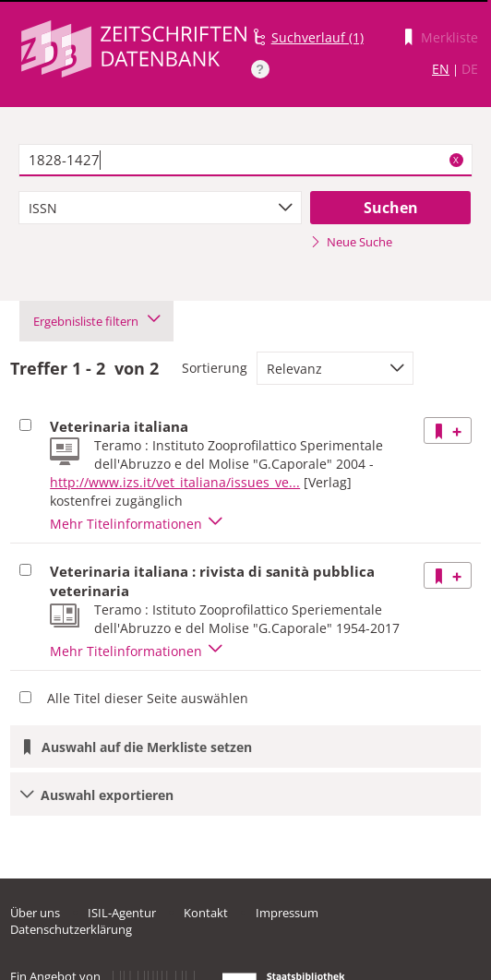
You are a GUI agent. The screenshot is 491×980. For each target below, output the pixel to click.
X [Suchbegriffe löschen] (456, 160)
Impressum (287, 913)
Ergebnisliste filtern (96, 321)
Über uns (35, 913)
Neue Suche (351, 242)
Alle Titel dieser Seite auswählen (148, 698)
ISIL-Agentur (122, 913)
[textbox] (245, 161)
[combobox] (160, 208)
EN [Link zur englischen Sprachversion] (441, 69)
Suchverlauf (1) (317, 37)
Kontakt (206, 913)
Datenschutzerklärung (71, 929)
